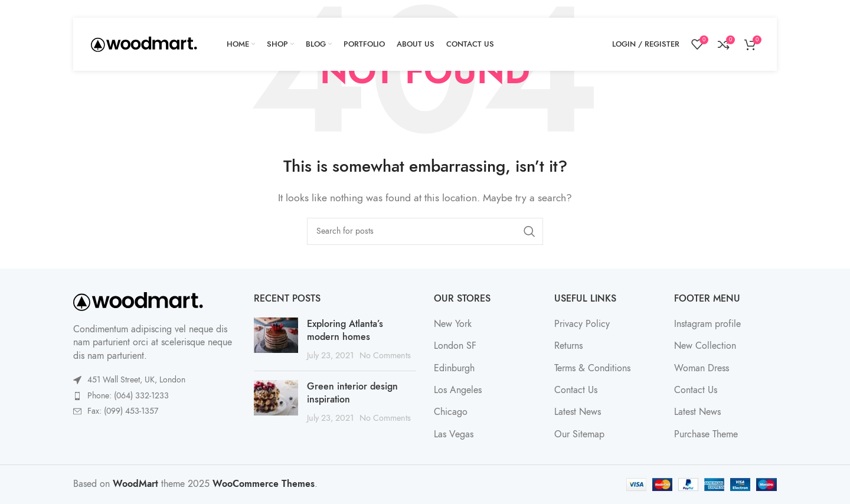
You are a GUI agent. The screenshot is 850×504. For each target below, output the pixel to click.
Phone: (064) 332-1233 (128, 396)
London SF (455, 346)
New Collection (705, 346)
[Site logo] (144, 44)
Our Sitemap (579, 434)
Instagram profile (707, 324)
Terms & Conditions (592, 368)
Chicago (451, 412)
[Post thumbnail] (276, 340)
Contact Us (576, 390)
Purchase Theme (706, 434)
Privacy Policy (582, 324)
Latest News (578, 412)
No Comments (385, 355)
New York (453, 324)
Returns (568, 346)
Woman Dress (702, 368)
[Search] (425, 231)
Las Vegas (454, 434)
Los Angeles (458, 390)
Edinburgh (454, 368)
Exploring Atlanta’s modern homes (345, 330)
